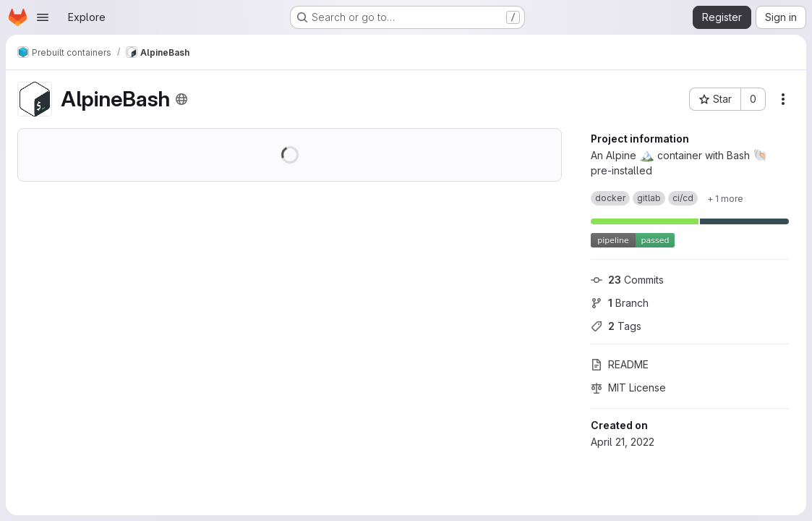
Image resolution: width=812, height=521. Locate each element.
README (620, 364)
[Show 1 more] (725, 198)
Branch (620, 303)
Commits (627, 280)
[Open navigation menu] (43, 17)
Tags (616, 326)
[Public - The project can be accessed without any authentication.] (181, 99)
